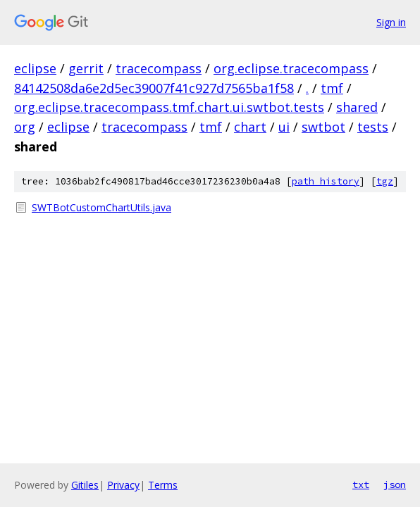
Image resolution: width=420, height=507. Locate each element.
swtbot (323, 127)
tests (373, 127)
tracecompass (159, 68)
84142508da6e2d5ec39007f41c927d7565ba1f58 (154, 88)
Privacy (123, 485)
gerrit (86, 68)
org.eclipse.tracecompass (291, 68)
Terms (163, 485)
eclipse (35, 68)
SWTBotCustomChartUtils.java (101, 207)
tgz (385, 181)
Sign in (391, 22)
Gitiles (85, 485)
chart (250, 127)
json (395, 484)
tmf (332, 88)
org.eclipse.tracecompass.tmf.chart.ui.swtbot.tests (169, 107)
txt (361, 484)
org (25, 127)
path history (326, 181)
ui (284, 127)
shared (357, 107)
